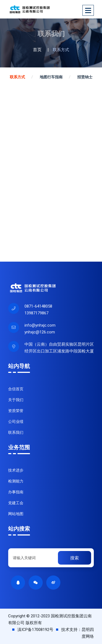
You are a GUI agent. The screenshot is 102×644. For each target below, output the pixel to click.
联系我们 (16, 432)
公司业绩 (16, 422)
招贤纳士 (85, 77)
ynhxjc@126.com (40, 332)
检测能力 (16, 481)
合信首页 (16, 389)
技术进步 (16, 470)
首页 (37, 50)
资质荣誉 (16, 411)
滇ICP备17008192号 (35, 630)
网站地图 (16, 514)
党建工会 (16, 503)
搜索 (75, 558)
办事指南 (16, 492)
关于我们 (16, 400)
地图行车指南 (51, 77)
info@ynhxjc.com (40, 325)
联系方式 (17, 77)
